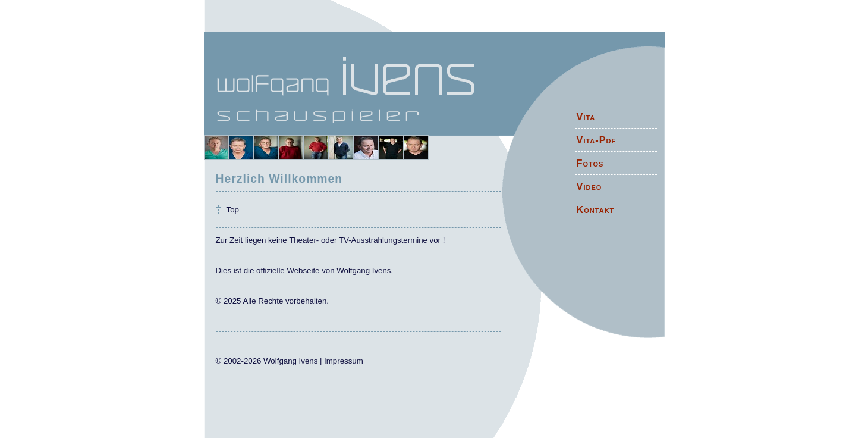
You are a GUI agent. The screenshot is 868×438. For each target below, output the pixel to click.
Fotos (590, 163)
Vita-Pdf (597, 140)
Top (233, 210)
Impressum (344, 361)
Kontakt (596, 209)
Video (589, 186)
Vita (586, 117)
